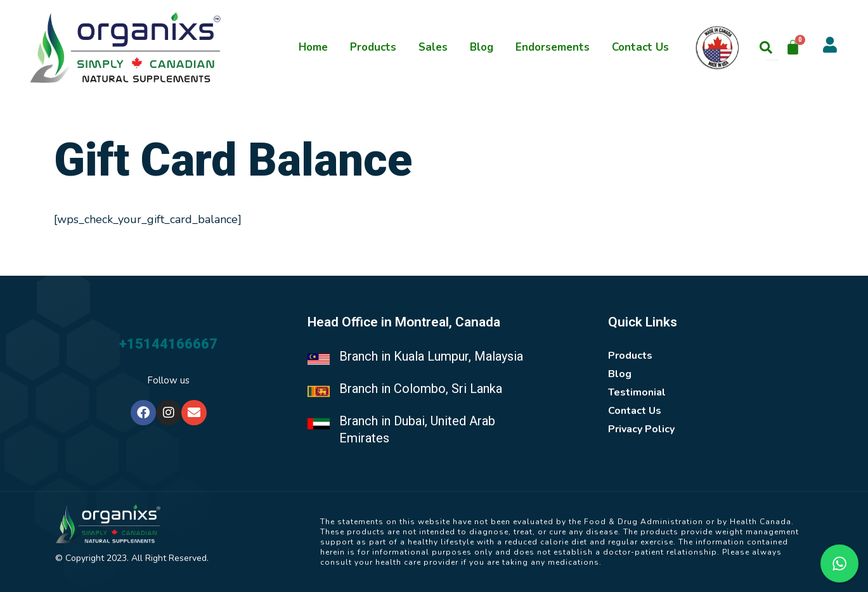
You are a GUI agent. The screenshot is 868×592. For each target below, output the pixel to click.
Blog (482, 47)
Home (313, 47)
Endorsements (553, 47)
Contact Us (640, 47)
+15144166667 (168, 344)
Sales (433, 47)
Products (373, 47)
